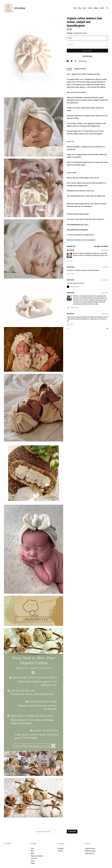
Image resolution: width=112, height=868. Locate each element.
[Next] (107, 329)
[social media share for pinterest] (76, 61)
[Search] (107, 8)
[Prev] (68, 329)
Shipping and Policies (37, 856)
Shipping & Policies (80, 69)
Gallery (96, 8)
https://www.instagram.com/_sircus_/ (78, 224)
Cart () (102, 8)
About (85, 8)
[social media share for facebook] (68, 61)
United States (78, 33)
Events (90, 8)
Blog (80, 8)
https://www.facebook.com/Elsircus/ (77, 230)
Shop (75, 8)
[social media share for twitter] (72, 61)
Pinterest (60, 851)
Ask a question (83, 61)
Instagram (61, 848)
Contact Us (34, 858)
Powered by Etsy (89, 853)
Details (69, 69)
